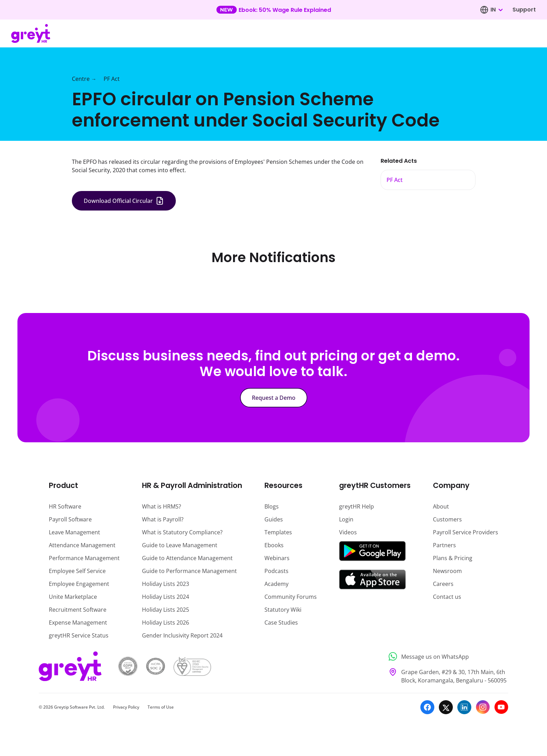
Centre (81, 79)
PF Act (112, 79)
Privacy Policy (126, 707)
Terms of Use (161, 707)
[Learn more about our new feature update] (274, 10)
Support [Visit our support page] (524, 10)
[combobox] (496, 10)
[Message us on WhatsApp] (446, 656)
